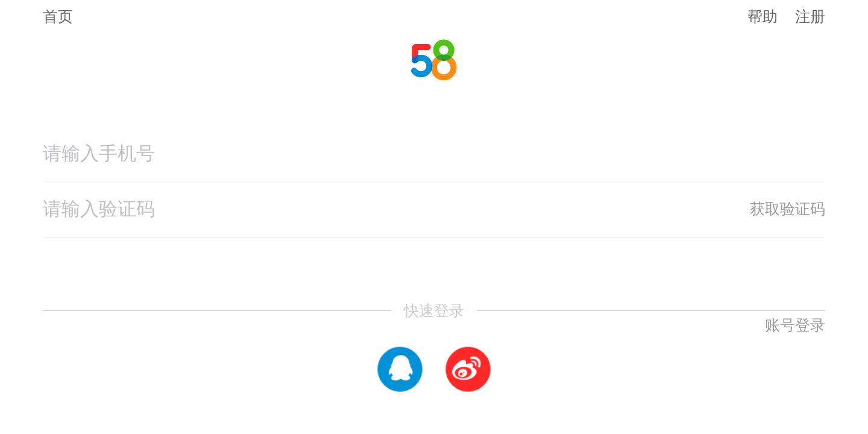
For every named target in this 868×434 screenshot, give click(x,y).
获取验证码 (788, 209)
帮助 (763, 16)
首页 (58, 17)
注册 (810, 16)
